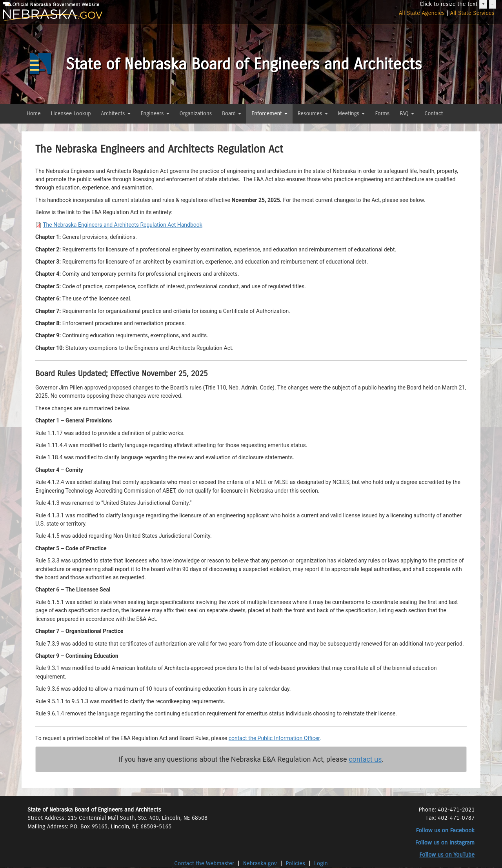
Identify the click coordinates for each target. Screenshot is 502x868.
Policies (296, 863)
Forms (382, 114)
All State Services (472, 13)
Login (321, 863)
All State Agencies (422, 13)
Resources (313, 114)
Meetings (352, 114)
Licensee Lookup (71, 114)
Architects (116, 114)
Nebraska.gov (260, 863)
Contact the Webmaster (205, 863)
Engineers (155, 114)
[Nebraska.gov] (84, 15)
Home (34, 114)
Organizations (196, 114)
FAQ (407, 114)
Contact (434, 114)
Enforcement (269, 114)
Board (232, 114)
